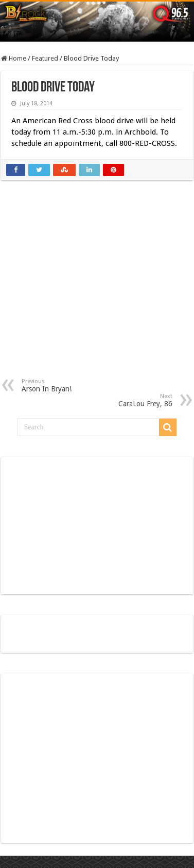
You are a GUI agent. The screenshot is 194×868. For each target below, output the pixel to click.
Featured (45, 58)
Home (14, 58)
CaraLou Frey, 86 (120, 400)
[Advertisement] (98, 287)
